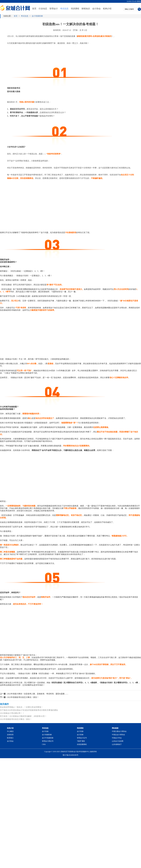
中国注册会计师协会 (119, 731)
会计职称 (80, 735)
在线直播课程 (82, 744)
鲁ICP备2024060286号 (70, 755)
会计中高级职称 (48, 738)
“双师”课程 (81, 741)
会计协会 (96, 9)
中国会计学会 (117, 738)
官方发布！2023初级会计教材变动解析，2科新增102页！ (23, 716)
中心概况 (10, 731)
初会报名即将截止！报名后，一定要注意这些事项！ (21, 707)
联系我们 (10, 738)
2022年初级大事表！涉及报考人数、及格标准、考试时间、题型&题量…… (34, 694)
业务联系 (10, 735)
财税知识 (86, 9)
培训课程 (75, 9)
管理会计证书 (82, 738)
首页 (34, 9)
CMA (44, 744)
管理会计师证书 (48, 741)
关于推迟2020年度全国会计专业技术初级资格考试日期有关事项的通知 (29, 710)
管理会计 (54, 9)
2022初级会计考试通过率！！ (12, 713)
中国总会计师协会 (118, 735)
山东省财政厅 (117, 744)
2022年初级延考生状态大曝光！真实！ (19, 697)
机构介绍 (107, 9)
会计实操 (45, 731)
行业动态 (43, 9)
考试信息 (64, 9)
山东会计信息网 (118, 741)
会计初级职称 (37, 16)
